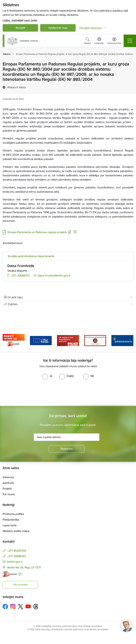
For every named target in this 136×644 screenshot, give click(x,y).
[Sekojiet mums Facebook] (5, 607)
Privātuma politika (13, 514)
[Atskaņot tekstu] (17, 87)
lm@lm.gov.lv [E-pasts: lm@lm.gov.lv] (15, 562)
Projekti (7, 489)
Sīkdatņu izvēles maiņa (16, 531)
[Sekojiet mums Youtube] (28, 606)
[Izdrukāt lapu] (68, 297)
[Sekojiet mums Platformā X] (21, 607)
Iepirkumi (8, 483)
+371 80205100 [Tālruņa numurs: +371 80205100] (17, 551)
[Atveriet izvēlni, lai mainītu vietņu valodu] (99, 41)
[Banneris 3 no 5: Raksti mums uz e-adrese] (41, 340)
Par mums (9, 494)
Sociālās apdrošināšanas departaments (31, 256)
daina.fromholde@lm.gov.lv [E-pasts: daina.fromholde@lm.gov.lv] (54, 275)
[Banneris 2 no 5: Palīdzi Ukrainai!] (14, 340)
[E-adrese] (10, 574)
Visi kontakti (20, 585)
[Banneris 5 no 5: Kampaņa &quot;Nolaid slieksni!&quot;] (95, 340)
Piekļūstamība (11, 520)
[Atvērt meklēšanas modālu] (88, 41)
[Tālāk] (129, 341)
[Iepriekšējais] (7, 341)
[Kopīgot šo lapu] (68, 304)
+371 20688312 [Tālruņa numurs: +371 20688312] (20, 275)
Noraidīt (20, 28)
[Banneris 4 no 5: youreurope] (68, 340)
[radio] (47, 376)
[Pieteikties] (67, 449)
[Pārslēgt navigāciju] (130, 41)
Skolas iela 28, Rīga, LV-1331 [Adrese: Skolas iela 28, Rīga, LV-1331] (24, 567)
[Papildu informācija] (75, 232)
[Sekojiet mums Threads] (36, 607)
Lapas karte (10, 525)
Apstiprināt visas (58, 28)
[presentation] (30, 393)
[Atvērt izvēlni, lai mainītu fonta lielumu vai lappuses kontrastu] (114, 41)
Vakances (8, 477)
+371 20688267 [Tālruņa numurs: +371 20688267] (17, 556)
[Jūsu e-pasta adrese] (67, 437)
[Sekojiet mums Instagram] (13, 606)
